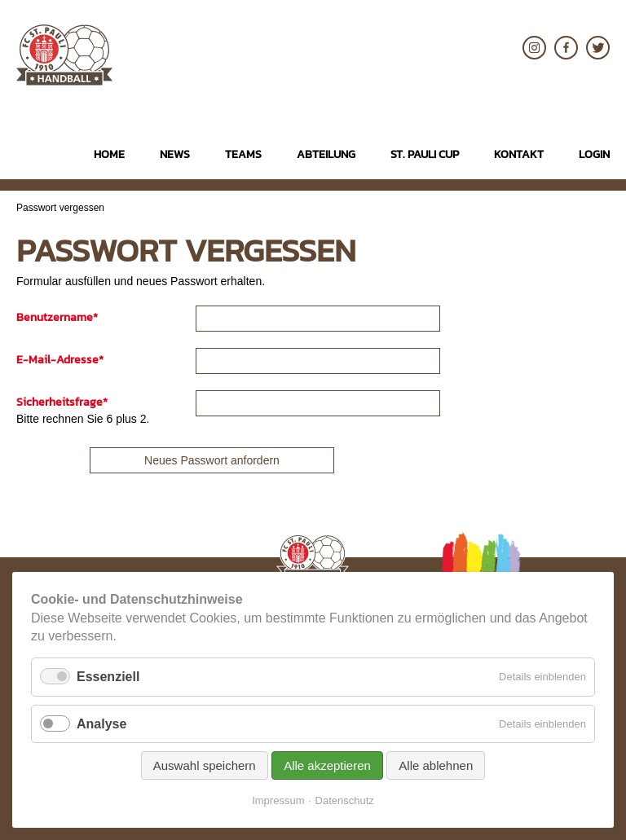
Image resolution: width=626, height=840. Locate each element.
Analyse (101, 724)
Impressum (278, 800)
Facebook (566, 48)
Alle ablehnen (436, 765)
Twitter (598, 48)
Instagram (534, 48)
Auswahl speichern (205, 765)
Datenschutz (345, 800)
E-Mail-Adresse (60, 360)
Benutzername (57, 317)
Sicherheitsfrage (62, 402)
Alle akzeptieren (327, 765)
